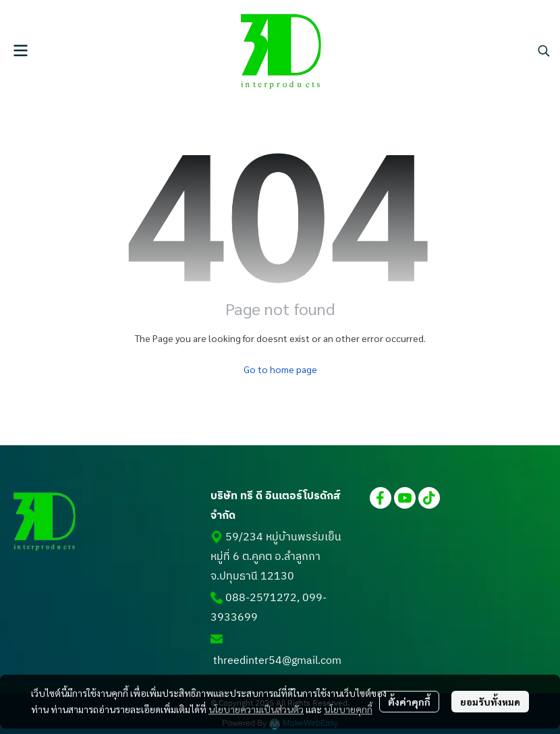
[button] (544, 51)
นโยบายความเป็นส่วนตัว (256, 709)
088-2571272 (261, 598)
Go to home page (280, 369)
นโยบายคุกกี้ (348, 709)
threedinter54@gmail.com (277, 661)
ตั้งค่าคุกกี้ (409, 702)
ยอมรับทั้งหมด (490, 702)
